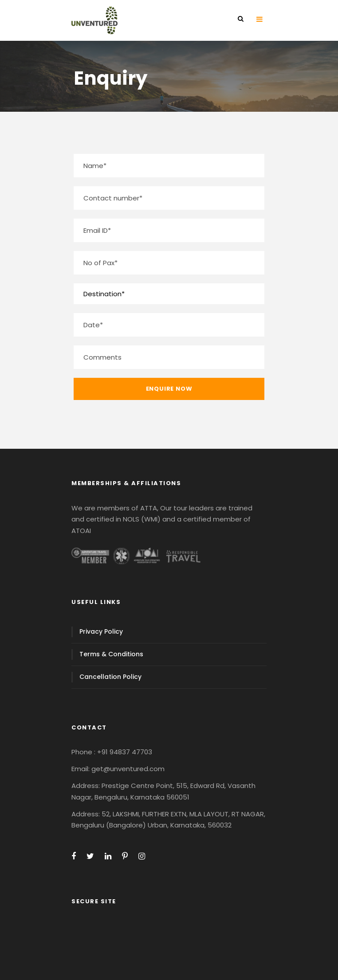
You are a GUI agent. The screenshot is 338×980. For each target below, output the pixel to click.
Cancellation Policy (110, 677)
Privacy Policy (101, 631)
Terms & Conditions (111, 654)
